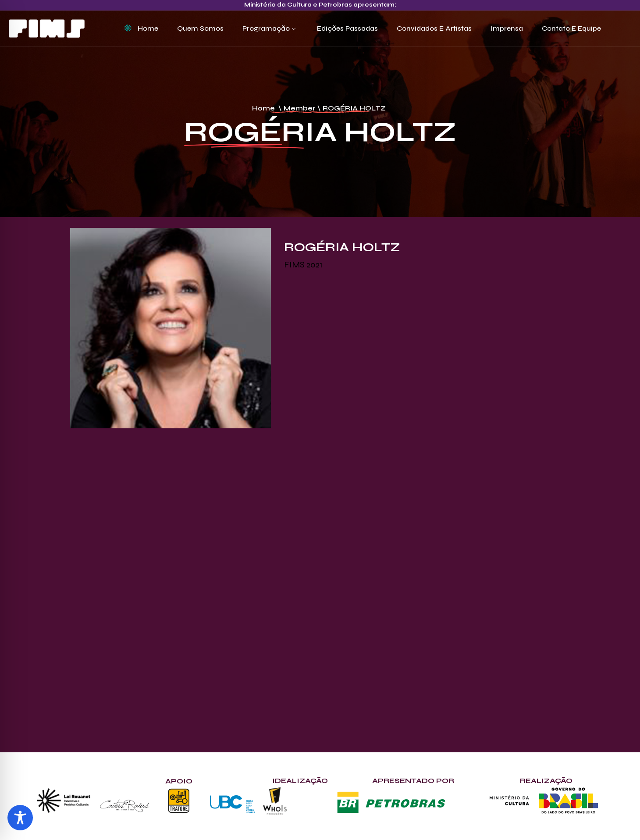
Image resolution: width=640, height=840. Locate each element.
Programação (266, 28)
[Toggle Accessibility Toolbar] (20, 818)
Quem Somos (200, 28)
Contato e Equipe (571, 28)
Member (299, 108)
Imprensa (507, 28)
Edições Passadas (347, 28)
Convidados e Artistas (434, 28)
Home (148, 28)
